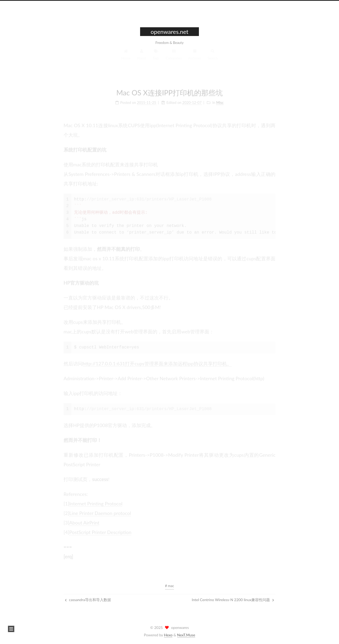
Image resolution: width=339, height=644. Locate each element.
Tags (156, 57)
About (142, 57)
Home (126, 57)
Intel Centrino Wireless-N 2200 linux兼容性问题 (233, 600)
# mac (169, 586)
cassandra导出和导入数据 (88, 600)
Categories (174, 57)
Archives (195, 57)
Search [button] (213, 57)
